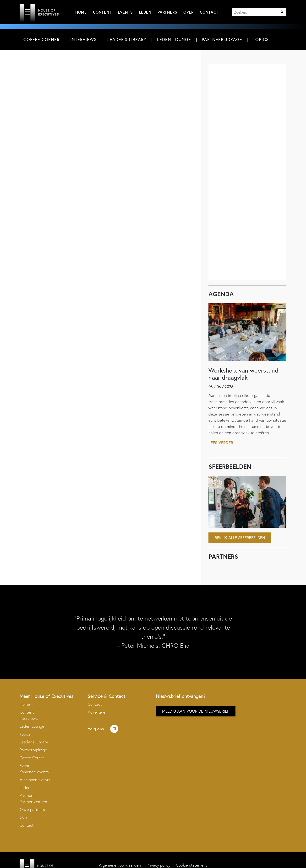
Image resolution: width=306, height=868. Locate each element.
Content (102, 12)
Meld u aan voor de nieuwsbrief (196, 711)
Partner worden (33, 802)
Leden (145, 12)
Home (81, 12)
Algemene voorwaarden (120, 865)
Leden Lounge (174, 39)
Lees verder (221, 443)
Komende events (34, 772)
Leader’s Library (34, 742)
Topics (261, 39)
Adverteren (98, 712)
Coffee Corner (41, 39)
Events (125, 12)
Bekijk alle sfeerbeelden (240, 538)
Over (188, 12)
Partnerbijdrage (222, 39)
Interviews (83, 39)
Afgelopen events (35, 780)
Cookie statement (191, 865)
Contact (209, 12)
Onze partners (32, 809)
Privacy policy (158, 865)
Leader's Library (127, 39)
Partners (167, 12)
